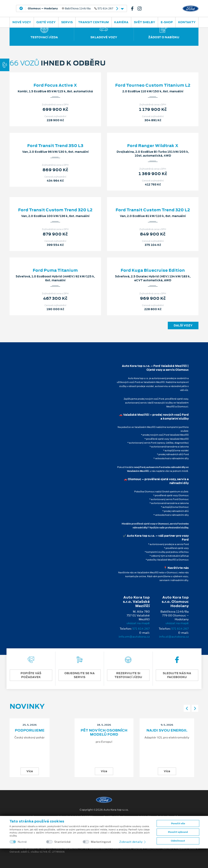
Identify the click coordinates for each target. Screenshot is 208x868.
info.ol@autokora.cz (174, 637)
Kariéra (121, 22)
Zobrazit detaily (133, 842)
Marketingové (101, 842)
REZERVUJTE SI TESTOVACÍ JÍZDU (128, 675)
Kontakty (187, 22)
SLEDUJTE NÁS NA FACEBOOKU (177, 675)
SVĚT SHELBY (145, 22)
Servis (67, 22)
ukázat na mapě (138, 623)
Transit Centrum (94, 22)
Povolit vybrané (178, 832)
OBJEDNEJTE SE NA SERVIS (80, 675)
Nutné (22, 842)
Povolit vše (178, 823)
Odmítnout (178, 841)
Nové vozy (22, 22)
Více (30, 771)
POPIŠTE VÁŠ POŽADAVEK (31, 675)
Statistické (62, 842)
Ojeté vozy (46, 22)
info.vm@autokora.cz (134, 637)
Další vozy (183, 325)
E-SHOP (167, 22)
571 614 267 (141, 629)
